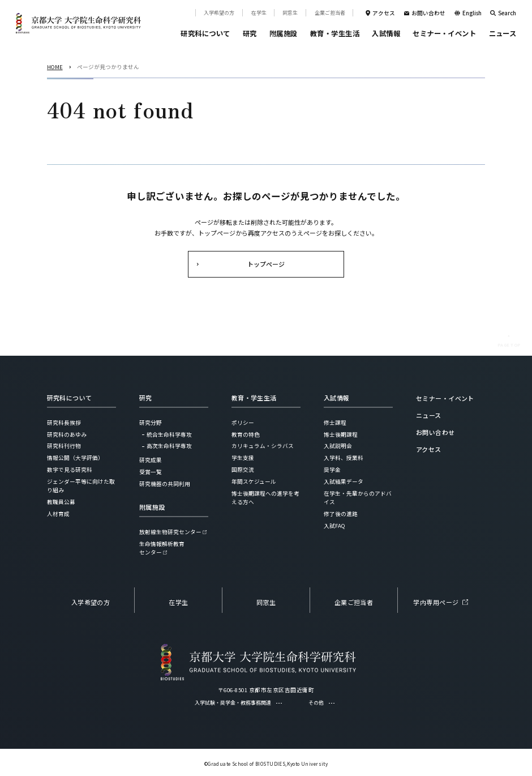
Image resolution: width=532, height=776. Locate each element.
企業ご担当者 (330, 13)
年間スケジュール (254, 481)
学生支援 (243, 458)
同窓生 (290, 13)
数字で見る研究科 (70, 470)
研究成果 (151, 460)
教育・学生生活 (335, 33)
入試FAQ (334, 526)
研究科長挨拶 (64, 423)
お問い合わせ (428, 13)
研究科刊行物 (64, 446)
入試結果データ (344, 481)
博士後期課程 (341, 434)
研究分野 (151, 423)
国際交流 (243, 470)
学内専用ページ (436, 602)
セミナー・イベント (444, 33)
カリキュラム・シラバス (263, 446)
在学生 (259, 13)
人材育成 (58, 514)
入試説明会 (338, 446)
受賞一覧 (151, 472)
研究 (250, 33)
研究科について (205, 33)
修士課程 (335, 423)
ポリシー (243, 423)
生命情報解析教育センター (162, 548)
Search (507, 13)
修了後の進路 (341, 514)
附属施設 (284, 33)
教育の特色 (246, 434)
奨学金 (332, 470)
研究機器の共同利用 (165, 484)
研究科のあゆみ (67, 434)
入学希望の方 (219, 13)
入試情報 (386, 33)
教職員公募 (61, 502)
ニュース (503, 33)
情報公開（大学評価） (75, 458)
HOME (55, 67)
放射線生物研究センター (170, 532)
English (472, 13)
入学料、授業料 (344, 458)
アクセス (384, 13)
